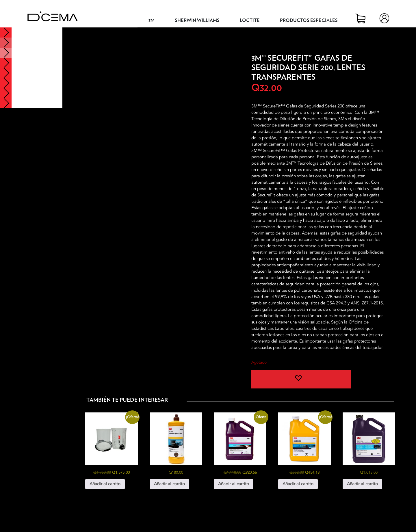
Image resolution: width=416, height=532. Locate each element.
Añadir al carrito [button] (105, 484)
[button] (301, 379)
